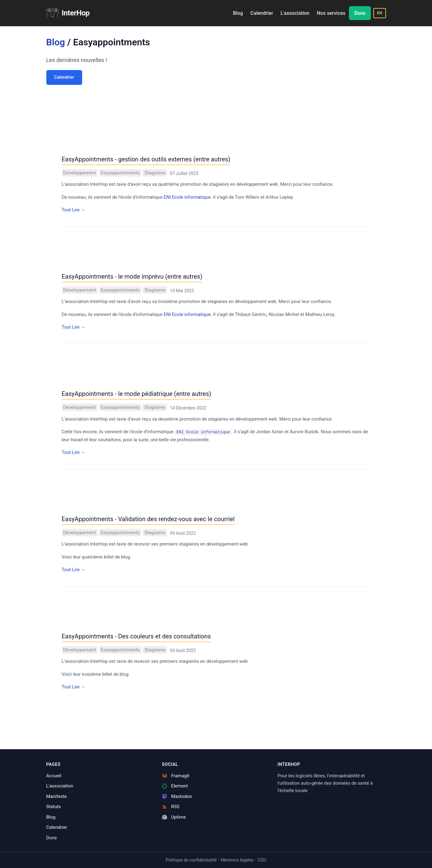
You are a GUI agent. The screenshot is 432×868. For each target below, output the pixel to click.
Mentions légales (237, 860)
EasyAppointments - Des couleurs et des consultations (136, 636)
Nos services (331, 13)
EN (380, 13)
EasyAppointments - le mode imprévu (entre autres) (132, 276)
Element (175, 786)
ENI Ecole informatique (187, 197)
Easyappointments (120, 173)
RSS (171, 807)
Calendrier (262, 13)
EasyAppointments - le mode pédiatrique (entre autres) (136, 394)
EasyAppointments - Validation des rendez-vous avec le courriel (148, 519)
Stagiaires (155, 173)
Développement (80, 173)
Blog (238, 13)
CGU (262, 860)
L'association (295, 13)
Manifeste (57, 796)
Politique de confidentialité (191, 860)
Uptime (174, 817)
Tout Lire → (74, 210)
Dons (360, 13)
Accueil (54, 776)
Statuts (54, 807)
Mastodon (177, 796)
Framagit (176, 776)
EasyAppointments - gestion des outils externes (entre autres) (146, 159)
